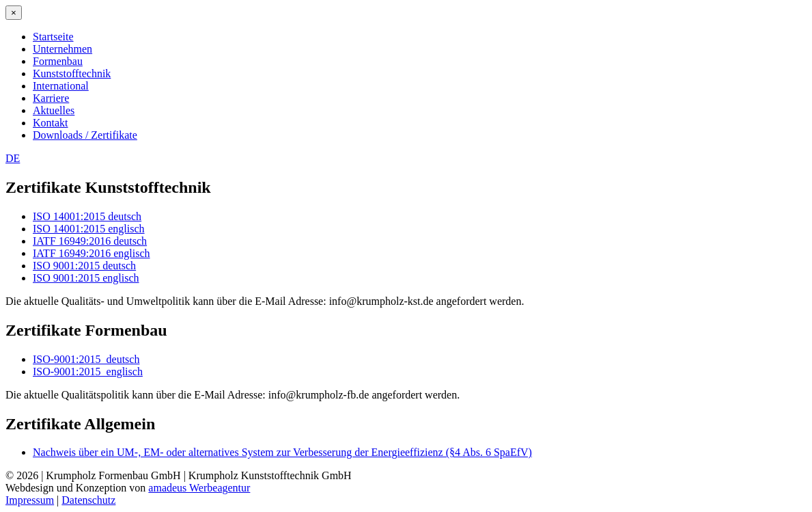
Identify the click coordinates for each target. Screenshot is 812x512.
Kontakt (51, 123)
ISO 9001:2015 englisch (86, 278)
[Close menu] (14, 13)
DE (13, 158)
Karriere (51, 98)
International (61, 86)
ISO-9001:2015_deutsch (86, 359)
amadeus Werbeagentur (199, 488)
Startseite (53, 37)
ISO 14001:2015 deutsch (87, 216)
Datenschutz (88, 500)
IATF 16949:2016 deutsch (90, 241)
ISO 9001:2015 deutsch (84, 266)
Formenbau (58, 61)
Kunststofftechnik (72, 73)
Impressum (30, 500)
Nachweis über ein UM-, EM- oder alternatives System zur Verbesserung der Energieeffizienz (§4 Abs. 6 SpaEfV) (282, 452)
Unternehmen (62, 49)
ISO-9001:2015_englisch (88, 372)
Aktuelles (54, 110)
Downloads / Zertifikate (85, 135)
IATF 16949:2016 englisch (92, 253)
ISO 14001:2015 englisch (89, 229)
